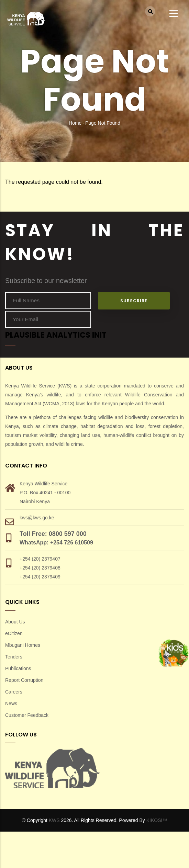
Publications (18, 668)
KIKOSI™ (157, 820)
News (11, 703)
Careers (14, 692)
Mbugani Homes (23, 645)
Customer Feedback (27, 715)
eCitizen (14, 633)
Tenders (14, 657)
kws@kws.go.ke (37, 518)
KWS (54, 820)
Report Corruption (24, 680)
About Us (15, 622)
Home (75, 123)
